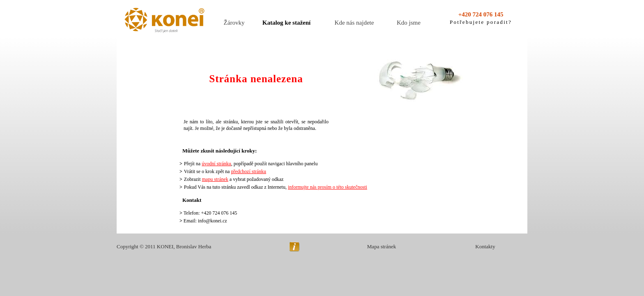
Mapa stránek (382, 246)
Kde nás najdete (354, 23)
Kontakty (485, 246)
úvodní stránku (216, 164)
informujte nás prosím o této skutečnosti (328, 187)
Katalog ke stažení (287, 23)
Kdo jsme (409, 23)
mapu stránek (215, 179)
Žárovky (234, 23)
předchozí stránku (248, 171)
